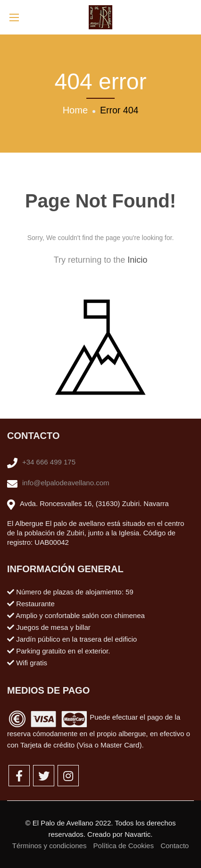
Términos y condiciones (50, 846)
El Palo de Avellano (63, 823)
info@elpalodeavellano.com (66, 483)
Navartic (138, 834)
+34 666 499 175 (49, 462)
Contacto (175, 846)
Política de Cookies (124, 846)
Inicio (137, 260)
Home (75, 110)
